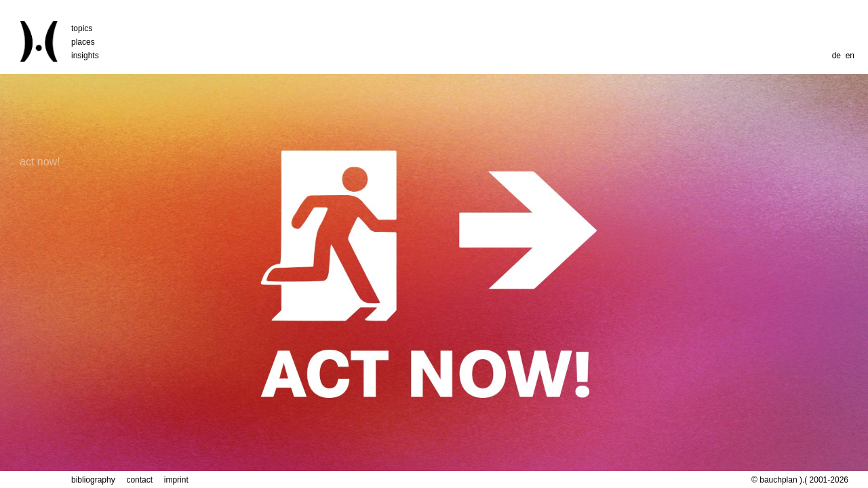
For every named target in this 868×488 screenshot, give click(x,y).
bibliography (93, 480)
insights (85, 56)
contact (139, 480)
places (83, 42)
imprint (176, 480)
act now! (40, 94)
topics (82, 28)
